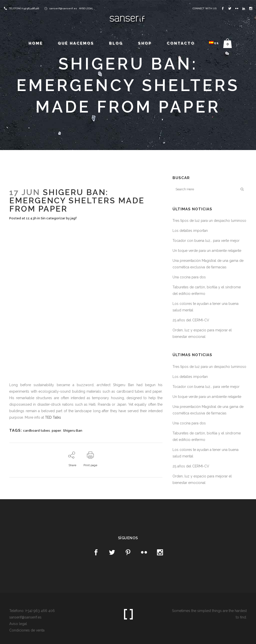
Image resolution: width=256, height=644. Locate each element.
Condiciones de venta (27, 630)
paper (56, 431)
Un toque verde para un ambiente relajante (207, 251)
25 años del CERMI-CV (191, 320)
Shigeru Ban (73, 431)
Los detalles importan (190, 231)
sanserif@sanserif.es (63, 8)
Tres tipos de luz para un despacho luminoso (209, 221)
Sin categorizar (53, 218)
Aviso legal (18, 624)
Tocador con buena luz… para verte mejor (206, 241)
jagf (74, 218)
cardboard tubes (36, 431)
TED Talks (53, 417)
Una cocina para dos (189, 277)
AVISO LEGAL (86, 9)
